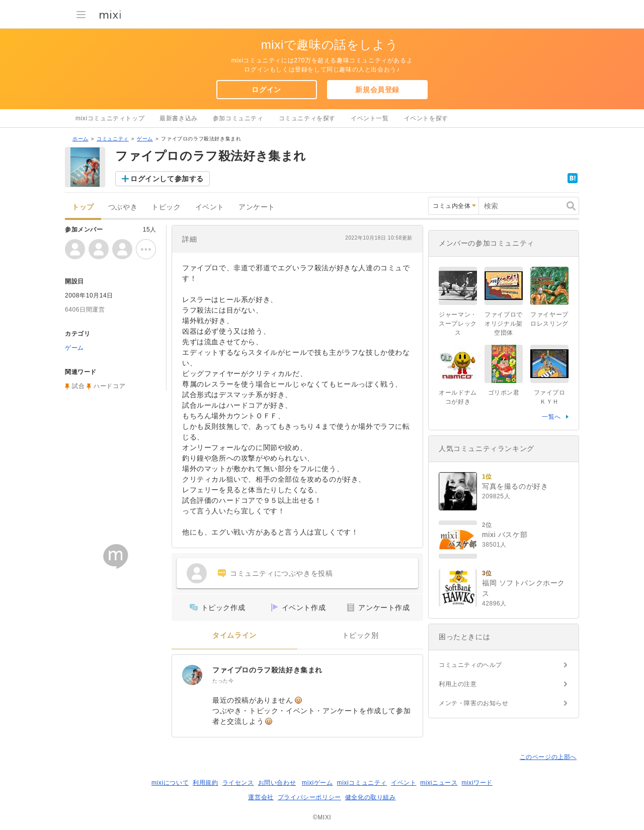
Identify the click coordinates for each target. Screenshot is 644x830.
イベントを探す (426, 118)
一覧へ (551, 417)
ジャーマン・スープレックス (458, 324)
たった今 (223, 681)
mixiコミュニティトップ (110, 118)
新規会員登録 (377, 90)
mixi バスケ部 (505, 535)
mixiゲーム (317, 783)
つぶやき (123, 207)
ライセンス (238, 783)
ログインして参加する (167, 179)
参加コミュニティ (238, 118)
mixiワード (477, 783)
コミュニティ (113, 139)
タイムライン (234, 635)
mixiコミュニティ (362, 783)
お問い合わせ (277, 783)
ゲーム (145, 139)
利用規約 (205, 783)
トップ (83, 207)
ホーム (80, 139)
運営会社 (261, 797)
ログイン (266, 90)
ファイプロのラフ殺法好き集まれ (267, 670)
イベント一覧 (370, 118)
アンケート (257, 207)
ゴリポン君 (504, 393)
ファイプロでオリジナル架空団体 (504, 324)
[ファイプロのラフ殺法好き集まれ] (192, 675)
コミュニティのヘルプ (470, 665)
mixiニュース (439, 783)
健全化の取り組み (371, 797)
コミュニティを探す (307, 118)
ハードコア (109, 386)
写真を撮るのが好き (515, 486)
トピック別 (360, 635)
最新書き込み (179, 118)
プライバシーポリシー (309, 797)
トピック (166, 207)
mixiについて (170, 783)
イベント (210, 207)
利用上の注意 (458, 684)
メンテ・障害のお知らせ (474, 703)
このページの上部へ (548, 757)
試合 (78, 386)
